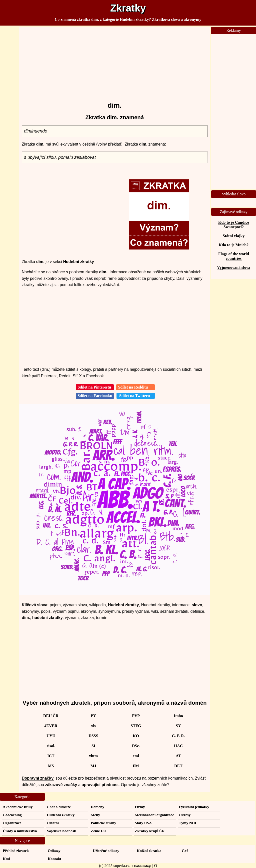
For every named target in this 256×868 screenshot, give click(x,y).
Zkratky (128, 8)
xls (93, 726)
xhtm (93, 756)
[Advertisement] (115, 62)
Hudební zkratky (78, 262)
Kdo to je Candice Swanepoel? (234, 225)
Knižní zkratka (149, 851)
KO (136, 736)
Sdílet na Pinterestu (95, 387)
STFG (136, 726)
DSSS (93, 736)
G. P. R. (178, 736)
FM (136, 766)
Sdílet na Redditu (135, 387)
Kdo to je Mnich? (234, 245)
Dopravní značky (38, 778)
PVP (136, 716)
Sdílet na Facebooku (95, 396)
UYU (51, 736)
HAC (178, 746)
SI (93, 746)
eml (136, 756)
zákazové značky (61, 785)
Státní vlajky (234, 236)
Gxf (185, 851)
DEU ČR (51, 716)
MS (51, 766)
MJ (93, 766)
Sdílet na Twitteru (136, 396)
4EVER (51, 726)
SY (178, 726)
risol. (51, 746)
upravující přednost (100, 785)
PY (93, 716)
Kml (6, 859)
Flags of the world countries (234, 256)
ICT (51, 756)
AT (178, 756)
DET (178, 766)
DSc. (136, 746)
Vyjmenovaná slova (233, 267)
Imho (178, 716)
